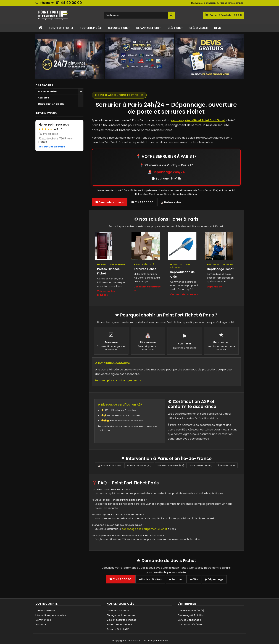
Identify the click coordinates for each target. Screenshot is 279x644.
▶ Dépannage (214, 579)
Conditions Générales (190, 624)
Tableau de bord (45, 611)
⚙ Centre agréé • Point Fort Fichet (119, 95)
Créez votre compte (232, 3)
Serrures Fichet (119, 28)
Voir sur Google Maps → (53, 147)
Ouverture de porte (118, 611)
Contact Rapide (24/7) (191, 611)
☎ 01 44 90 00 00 (142, 202)
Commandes (43, 620)
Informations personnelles (51, 615)
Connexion (210, 3)
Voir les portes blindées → (106, 293)
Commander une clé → (184, 294)
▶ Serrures (176, 579)
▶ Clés (194, 579)
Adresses (41, 624)
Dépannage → (216, 287)
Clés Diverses (198, 28)
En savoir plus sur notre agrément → (118, 380)
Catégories (44, 85)
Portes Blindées (91, 28)
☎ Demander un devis (109, 202)
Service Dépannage (189, 620)
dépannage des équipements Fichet (144, 529)
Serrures (44, 98)
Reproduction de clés (51, 104)
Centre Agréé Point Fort (191, 615)
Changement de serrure (121, 615)
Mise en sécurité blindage (122, 620)
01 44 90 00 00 (69, 3)
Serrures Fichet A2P (118, 629)
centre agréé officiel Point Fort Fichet (198, 120)
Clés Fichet (175, 28)
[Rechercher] (139, 15)
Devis (218, 28)
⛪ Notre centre (171, 202)
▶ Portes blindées (150, 579)
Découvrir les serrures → (147, 289)
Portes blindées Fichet (119, 624)
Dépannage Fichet (149, 28)
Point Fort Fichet (61, 28)
